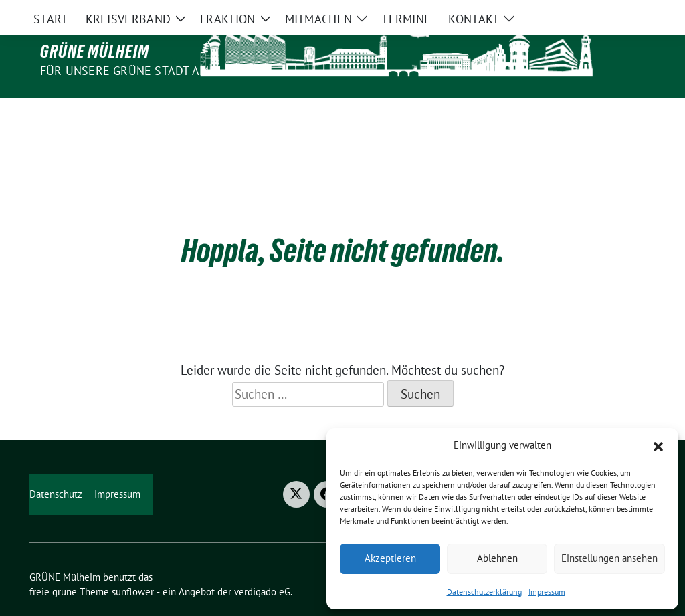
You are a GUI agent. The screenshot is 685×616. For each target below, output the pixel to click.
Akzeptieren (390, 558)
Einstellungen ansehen (609, 558)
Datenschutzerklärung (484, 592)
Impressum (547, 592)
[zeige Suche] (632, 12)
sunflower (133, 563)
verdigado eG (262, 563)
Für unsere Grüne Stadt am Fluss (143, 71)
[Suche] (613, 12)
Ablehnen (497, 558)
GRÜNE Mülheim (95, 52)
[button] (658, 445)
